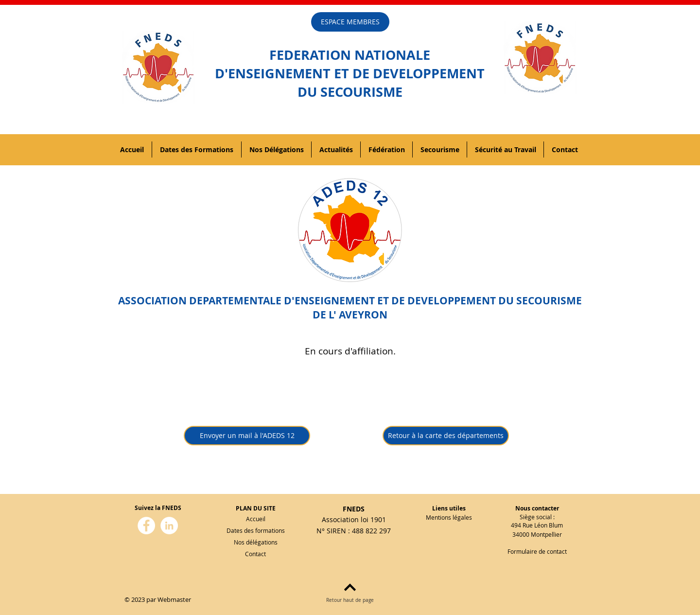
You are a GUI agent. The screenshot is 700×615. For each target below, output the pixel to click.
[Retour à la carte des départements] (446, 436)
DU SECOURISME (350, 92)
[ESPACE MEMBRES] (350, 22)
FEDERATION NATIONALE (350, 55)
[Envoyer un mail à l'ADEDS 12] (247, 436)
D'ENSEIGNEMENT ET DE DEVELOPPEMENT (350, 73)
